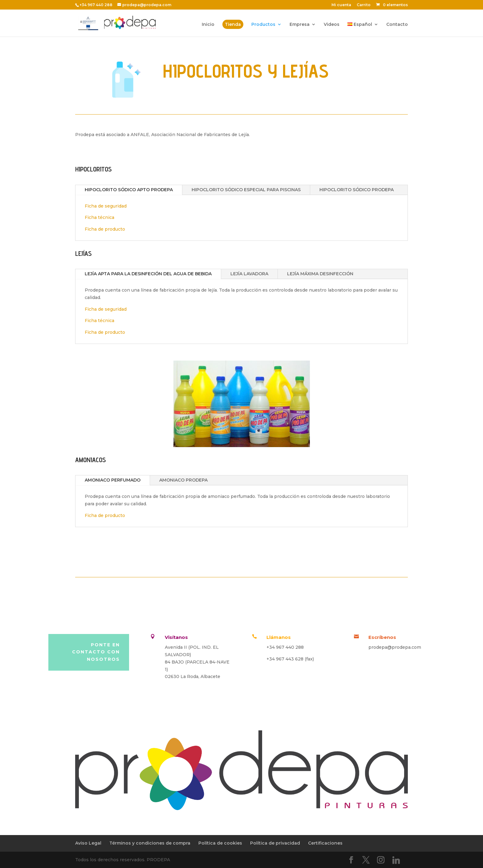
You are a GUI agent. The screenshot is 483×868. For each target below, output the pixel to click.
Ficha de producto (105, 229)
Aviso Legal (88, 843)
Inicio (208, 25)
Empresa (300, 25)
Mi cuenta (341, 5)
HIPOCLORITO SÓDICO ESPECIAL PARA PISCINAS (246, 190)
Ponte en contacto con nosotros (96, 652)
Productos (263, 25)
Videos (332, 25)
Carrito (364, 5)
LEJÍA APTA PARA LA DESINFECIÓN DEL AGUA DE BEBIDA (148, 274)
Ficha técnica (99, 217)
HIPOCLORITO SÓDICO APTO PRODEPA (129, 190)
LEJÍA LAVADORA (249, 274)
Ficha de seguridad (106, 206)
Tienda (233, 24)
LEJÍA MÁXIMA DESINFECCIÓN (320, 274)
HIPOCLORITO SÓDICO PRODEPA (357, 190)
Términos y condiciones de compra (150, 843)
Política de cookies (220, 843)
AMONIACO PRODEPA (183, 480)
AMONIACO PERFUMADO (113, 480)
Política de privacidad (275, 843)
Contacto (397, 25)
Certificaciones (325, 843)
